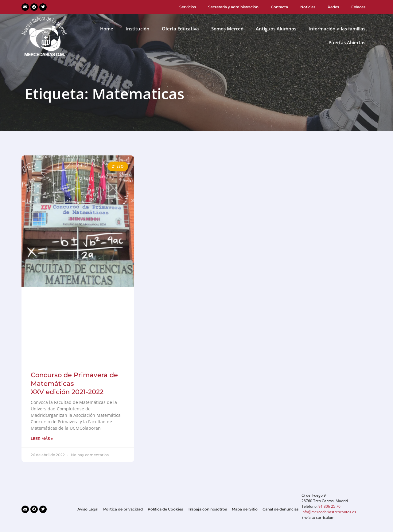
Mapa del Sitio (245, 509)
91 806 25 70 (329, 506)
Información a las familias (337, 29)
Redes (333, 7)
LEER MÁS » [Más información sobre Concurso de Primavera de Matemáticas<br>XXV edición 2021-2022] (42, 438)
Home (107, 29)
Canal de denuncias (280, 509)
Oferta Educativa (180, 29)
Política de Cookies (165, 509)
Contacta (279, 7)
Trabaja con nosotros (207, 509)
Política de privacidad (123, 509)
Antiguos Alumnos (276, 29)
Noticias (308, 7)
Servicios (188, 7)
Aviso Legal (88, 509)
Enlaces (358, 7)
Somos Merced (227, 29)
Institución (138, 29)
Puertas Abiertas (347, 42)
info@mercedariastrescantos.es (329, 512)
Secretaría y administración (233, 7)
